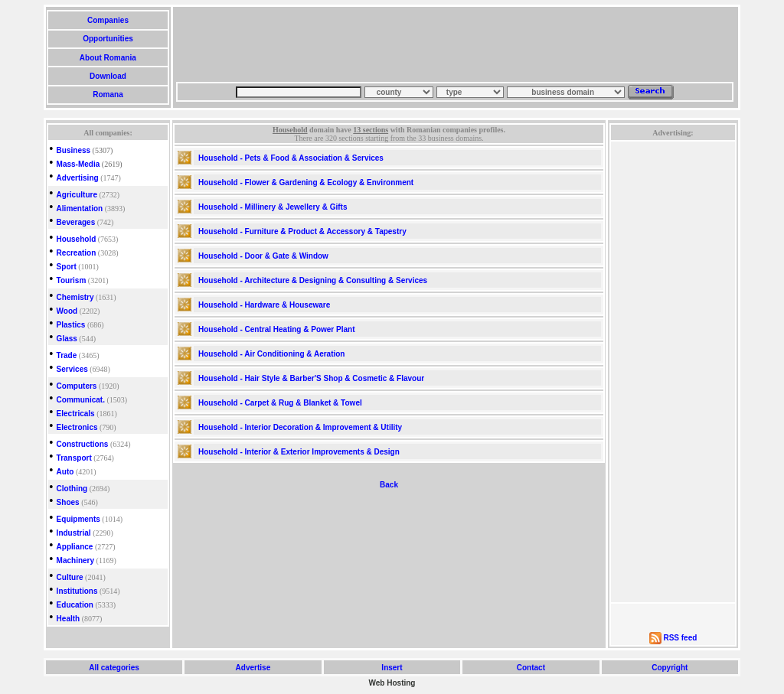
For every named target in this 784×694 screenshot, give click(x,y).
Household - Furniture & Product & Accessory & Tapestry (302, 231)
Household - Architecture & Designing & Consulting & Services (313, 280)
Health (69, 619)
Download (108, 76)
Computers (77, 386)
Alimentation (80, 209)
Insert (392, 668)
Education (75, 605)
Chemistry (75, 297)
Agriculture (77, 195)
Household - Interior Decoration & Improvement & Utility (300, 427)
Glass (67, 339)
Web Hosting (392, 683)
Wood (67, 311)
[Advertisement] (455, 44)
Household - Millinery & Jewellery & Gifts (273, 207)
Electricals (76, 414)
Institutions (77, 591)
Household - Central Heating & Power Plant (276, 329)
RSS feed (680, 638)
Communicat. (81, 400)
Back (389, 485)
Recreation (77, 253)
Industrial (74, 533)
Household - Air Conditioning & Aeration (271, 354)
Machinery (75, 560)
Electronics (77, 427)
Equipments (78, 519)
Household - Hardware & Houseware (264, 305)
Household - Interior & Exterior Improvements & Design (299, 452)
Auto (65, 472)
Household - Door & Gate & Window (263, 256)
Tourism (72, 280)
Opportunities (108, 39)
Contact (531, 668)
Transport (74, 458)
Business (73, 150)
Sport (67, 267)
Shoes (68, 502)
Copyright (670, 668)
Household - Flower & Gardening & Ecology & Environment (306, 182)
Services (72, 369)
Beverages (76, 222)
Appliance (75, 547)
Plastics (71, 325)
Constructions (83, 444)
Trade (67, 355)
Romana (108, 94)
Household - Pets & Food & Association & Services (291, 158)
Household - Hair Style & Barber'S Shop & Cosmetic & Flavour (311, 378)
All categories (114, 668)
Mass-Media (78, 164)
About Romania (108, 58)
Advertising (78, 178)
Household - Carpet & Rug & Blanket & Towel (280, 403)
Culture (70, 577)
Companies (108, 20)
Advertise (253, 668)
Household (77, 239)
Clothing (72, 489)
